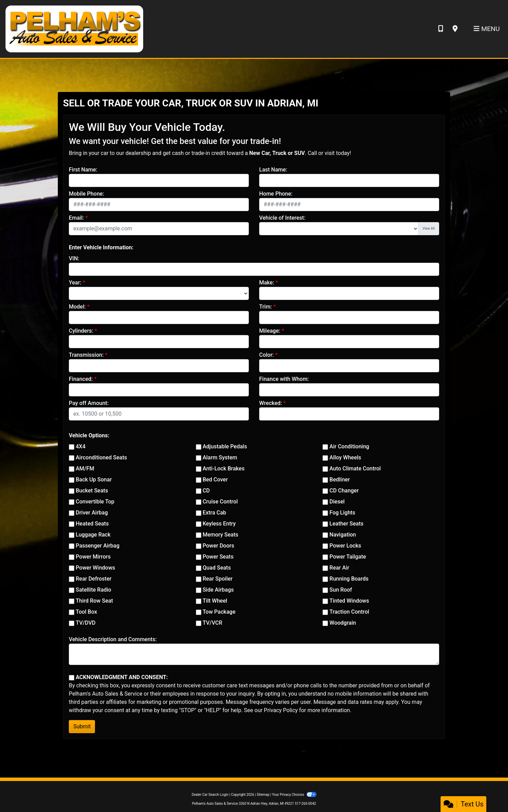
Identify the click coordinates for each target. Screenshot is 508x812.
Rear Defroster (94, 579)
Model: (77, 307)
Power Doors (219, 546)
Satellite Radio (93, 590)
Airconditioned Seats (101, 457)
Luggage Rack (93, 535)
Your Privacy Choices (294, 795)
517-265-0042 (305, 804)
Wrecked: (271, 403)
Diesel (337, 502)
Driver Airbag (92, 513)
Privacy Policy (281, 710)
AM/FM (85, 469)
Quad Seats (217, 568)
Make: (267, 283)
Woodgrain (343, 623)
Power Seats (218, 557)
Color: (267, 355)
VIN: (74, 258)
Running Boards (349, 579)
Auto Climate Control (355, 469)
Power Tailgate (348, 557)
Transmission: (86, 355)
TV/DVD (86, 623)
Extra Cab (214, 513)
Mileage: (270, 331)
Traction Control (349, 612)
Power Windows (96, 568)
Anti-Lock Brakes (224, 469)
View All (429, 228)
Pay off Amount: (89, 403)
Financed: (81, 379)
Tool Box (86, 612)
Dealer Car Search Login (210, 795)
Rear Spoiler (218, 579)
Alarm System (220, 457)
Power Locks (345, 546)
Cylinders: (81, 331)
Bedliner (340, 480)
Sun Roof (341, 590)
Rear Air (339, 568)
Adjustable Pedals (225, 446)
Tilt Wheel (215, 601)
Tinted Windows (349, 601)
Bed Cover (215, 480)
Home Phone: (276, 194)
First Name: (83, 170)
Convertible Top (95, 502)
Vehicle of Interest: (282, 218)
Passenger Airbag (98, 546)
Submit (82, 726)
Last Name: (273, 170)
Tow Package (219, 612)
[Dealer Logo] (74, 28)
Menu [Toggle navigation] (487, 29)
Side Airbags (218, 590)
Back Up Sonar (94, 480)
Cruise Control (220, 502)
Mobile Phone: (87, 194)
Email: (76, 218)
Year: (75, 283)
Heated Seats (92, 524)
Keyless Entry (219, 524)
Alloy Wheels (345, 457)
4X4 (81, 446)
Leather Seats (346, 524)
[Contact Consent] (72, 678)
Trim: (266, 307)
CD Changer (344, 491)
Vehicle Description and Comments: (113, 639)
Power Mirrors (93, 557)
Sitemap (263, 795)
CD (206, 491)
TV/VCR (213, 623)
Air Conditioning (349, 446)
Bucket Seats (92, 491)
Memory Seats (221, 535)
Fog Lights (342, 513)
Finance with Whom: (284, 379)
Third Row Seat (94, 601)
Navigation (343, 535)
